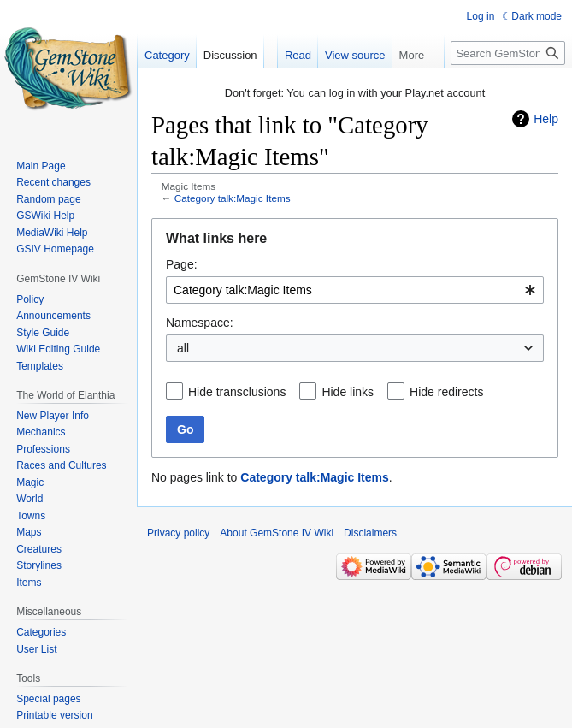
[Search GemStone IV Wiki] (508, 53)
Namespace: (200, 323)
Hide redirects (446, 392)
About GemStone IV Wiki (277, 533)
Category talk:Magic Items (233, 198)
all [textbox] (183, 348)
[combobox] (355, 290)
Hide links (348, 392)
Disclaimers (370, 533)
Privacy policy (178, 533)
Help (546, 119)
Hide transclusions (237, 392)
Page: (182, 264)
